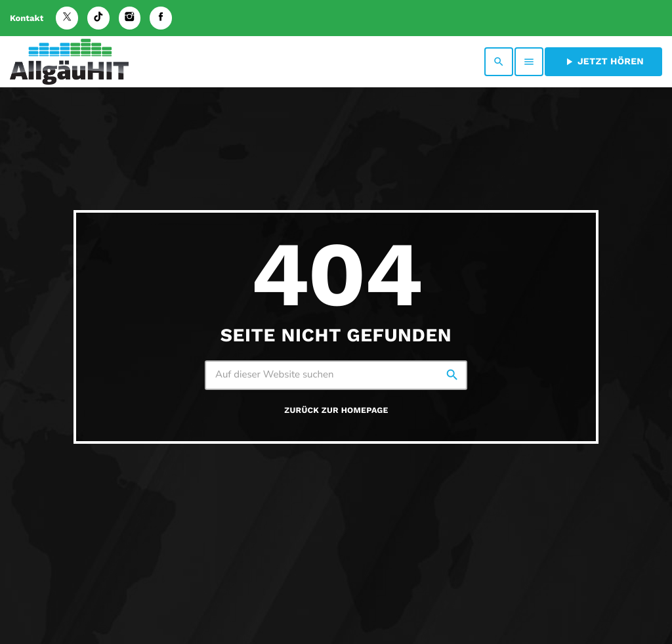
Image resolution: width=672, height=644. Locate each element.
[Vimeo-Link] (69, 62)
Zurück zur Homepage (336, 411)
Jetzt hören (603, 62)
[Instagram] (130, 18)
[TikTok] (98, 18)
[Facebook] (161, 18)
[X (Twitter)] (67, 18)
